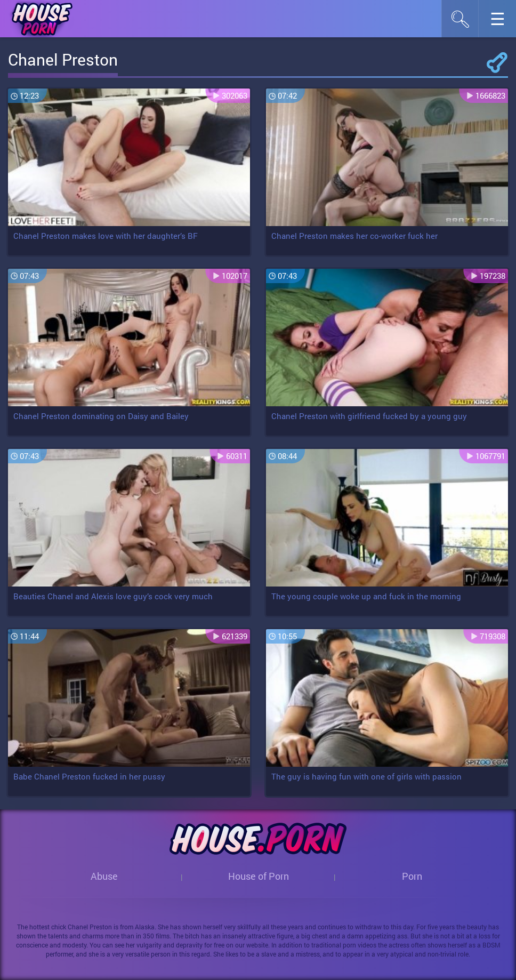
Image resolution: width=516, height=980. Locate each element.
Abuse (104, 876)
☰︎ (503, 22)
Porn (412, 876)
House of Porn (259, 876)
